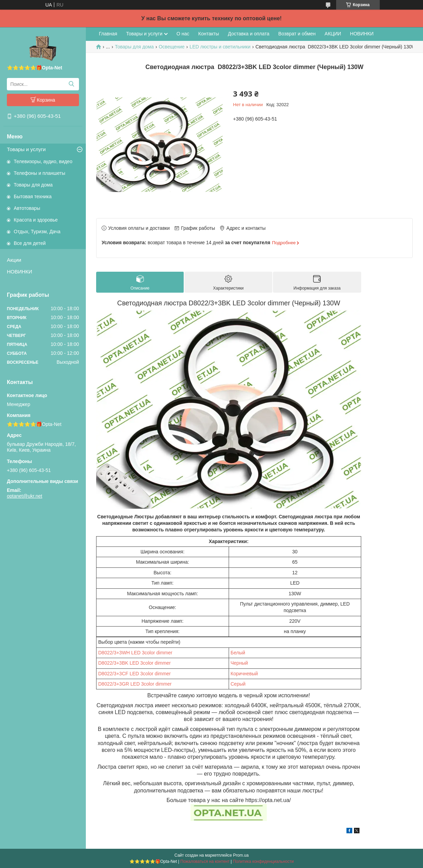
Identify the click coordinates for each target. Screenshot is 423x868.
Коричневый (244, 674)
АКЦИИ (333, 34)
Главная (108, 34)
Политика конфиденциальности (263, 861)
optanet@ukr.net (25, 496)
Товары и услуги (26, 149)
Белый (238, 653)
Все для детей (30, 243)
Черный (239, 663)
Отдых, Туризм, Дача (37, 232)
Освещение (172, 47)
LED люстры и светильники (220, 47)
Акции (14, 260)
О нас (183, 34)
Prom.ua (241, 855)
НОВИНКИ (20, 272)
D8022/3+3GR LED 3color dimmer (135, 684)
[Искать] (71, 84)
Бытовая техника (33, 196)
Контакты (208, 34)
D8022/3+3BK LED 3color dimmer (134, 663)
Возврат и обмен (297, 34)
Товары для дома (33, 185)
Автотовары (27, 208)
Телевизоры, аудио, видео (43, 161)
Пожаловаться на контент (205, 861)
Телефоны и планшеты (39, 173)
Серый (238, 684)
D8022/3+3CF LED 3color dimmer (134, 674)
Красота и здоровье (36, 220)
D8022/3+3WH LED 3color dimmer (135, 653)
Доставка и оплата (249, 34)
